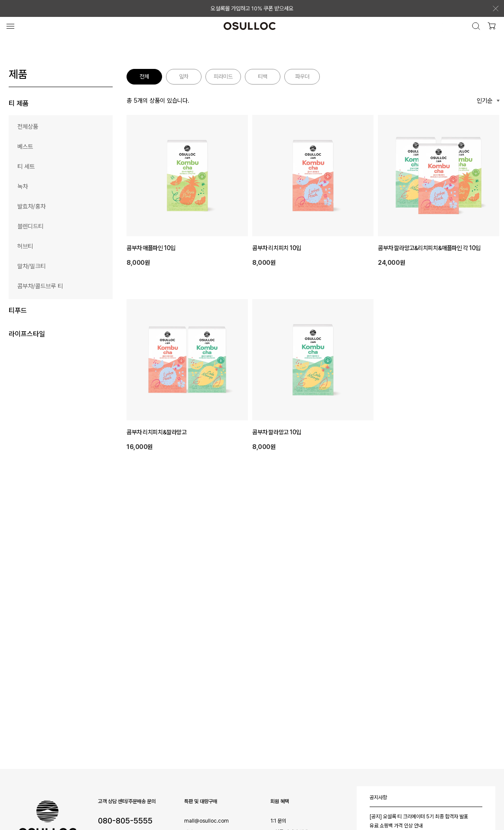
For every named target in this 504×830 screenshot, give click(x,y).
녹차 (23, 186)
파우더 (302, 76)
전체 (144, 76)
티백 (263, 76)
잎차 (184, 76)
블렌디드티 (30, 226)
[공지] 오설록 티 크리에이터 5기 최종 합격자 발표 (419, 817)
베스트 (25, 146)
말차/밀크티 (31, 266)
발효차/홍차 (31, 206)
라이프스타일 (27, 334)
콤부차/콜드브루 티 (40, 286)
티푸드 (18, 311)
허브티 (25, 246)
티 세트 (26, 166)
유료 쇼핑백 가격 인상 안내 (396, 826)
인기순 (484, 101)
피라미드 (223, 76)
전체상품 (28, 127)
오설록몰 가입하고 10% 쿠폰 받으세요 (252, 8)
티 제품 (19, 103)
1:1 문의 (278, 821)
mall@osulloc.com (206, 821)
